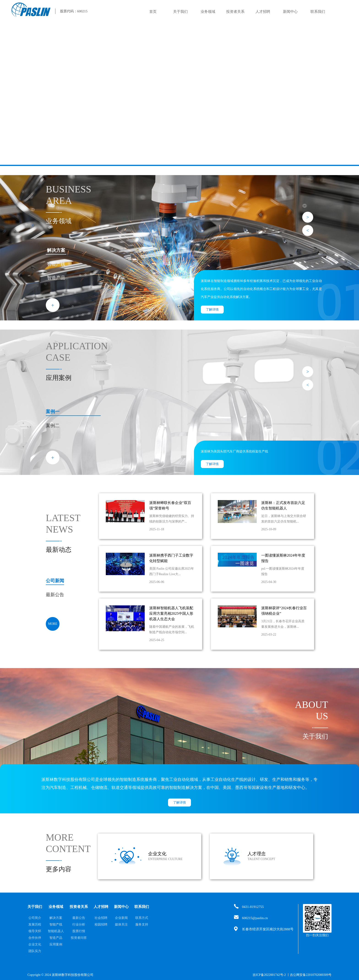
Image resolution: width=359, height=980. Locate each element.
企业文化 (35, 944)
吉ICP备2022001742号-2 (269, 975)
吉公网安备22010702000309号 (311, 975)
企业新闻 (121, 918)
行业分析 (79, 925)
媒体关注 (121, 925)
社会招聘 (101, 918)
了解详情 (212, 310)
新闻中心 (290, 12)
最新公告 (55, 595)
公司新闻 (55, 581)
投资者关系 (235, 12)
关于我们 (180, 12)
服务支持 (142, 925)
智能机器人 (56, 931)
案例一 (53, 411)
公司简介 (35, 918)
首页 (153, 12)
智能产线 (56, 264)
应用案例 (56, 944)
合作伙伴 (35, 938)
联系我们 (318, 12)
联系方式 (142, 918)
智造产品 (56, 278)
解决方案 (56, 250)
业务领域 (208, 12)
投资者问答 (79, 938)
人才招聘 (263, 12)
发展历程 (35, 925)
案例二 (53, 425)
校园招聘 (101, 925)
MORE (53, 624)
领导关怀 (35, 931)
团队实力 (35, 951)
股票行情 (79, 931)
